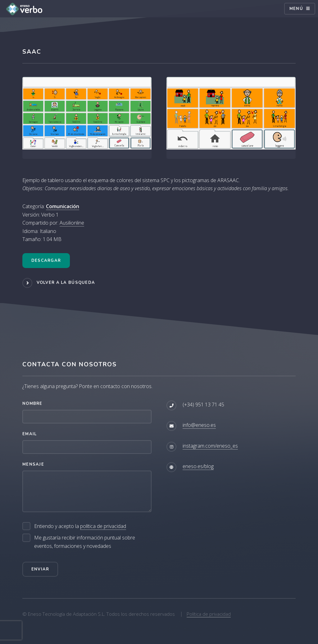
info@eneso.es (199, 425)
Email (30, 434)
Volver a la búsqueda (66, 283)
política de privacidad (103, 526)
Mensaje (33, 464)
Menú (296, 9)
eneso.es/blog (198, 466)
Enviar (40, 569)
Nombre (32, 404)
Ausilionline (72, 223)
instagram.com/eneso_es (210, 446)
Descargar (46, 261)
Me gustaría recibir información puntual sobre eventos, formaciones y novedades (85, 542)
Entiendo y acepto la (80, 526)
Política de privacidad (209, 614)
